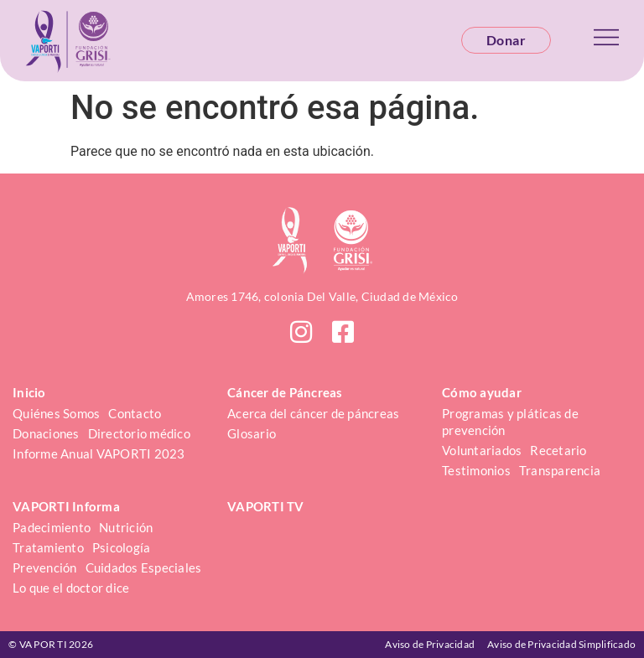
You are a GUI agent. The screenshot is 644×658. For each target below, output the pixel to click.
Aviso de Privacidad (430, 644)
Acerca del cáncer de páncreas (313, 413)
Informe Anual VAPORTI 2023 (99, 453)
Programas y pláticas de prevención (512, 422)
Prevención (45, 567)
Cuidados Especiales (144, 567)
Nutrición (126, 527)
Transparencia (560, 470)
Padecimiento (52, 527)
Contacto (135, 413)
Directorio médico (139, 433)
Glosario (252, 433)
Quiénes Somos (56, 413)
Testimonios (476, 470)
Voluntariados (482, 450)
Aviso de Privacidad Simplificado (561, 644)
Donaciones (46, 433)
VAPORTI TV (266, 506)
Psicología (122, 547)
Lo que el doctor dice (71, 588)
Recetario (558, 450)
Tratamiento (48, 547)
